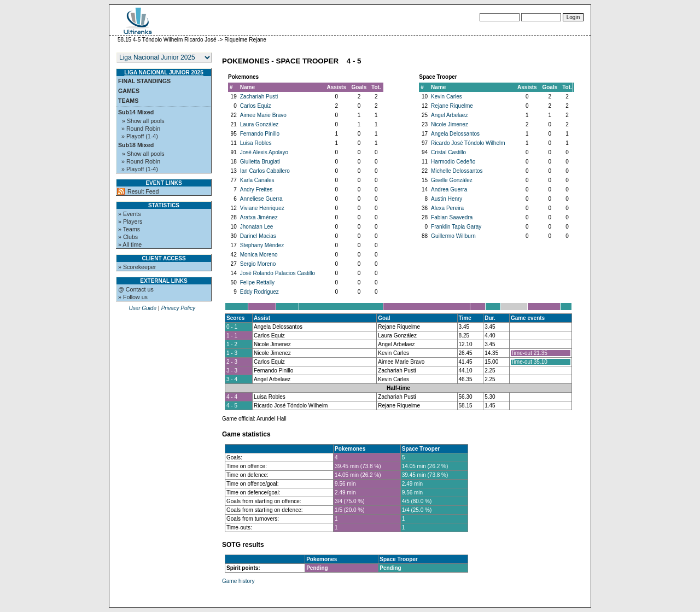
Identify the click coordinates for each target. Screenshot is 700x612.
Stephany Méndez (262, 245)
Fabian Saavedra (452, 217)
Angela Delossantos (455, 134)
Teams (128, 101)
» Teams (129, 229)
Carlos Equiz (256, 106)
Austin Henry (447, 199)
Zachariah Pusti (259, 97)
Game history (238, 581)
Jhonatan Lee (257, 227)
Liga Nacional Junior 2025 (164, 72)
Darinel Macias (258, 236)
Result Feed (143, 191)
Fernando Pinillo (260, 134)
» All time (130, 244)
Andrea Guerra (449, 190)
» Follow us (133, 297)
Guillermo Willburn (453, 236)
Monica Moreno (259, 255)
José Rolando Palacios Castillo (278, 273)
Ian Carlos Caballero (265, 171)
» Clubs (128, 237)
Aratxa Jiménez (259, 217)
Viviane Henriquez (262, 208)
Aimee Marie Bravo (263, 115)
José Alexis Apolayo (264, 152)
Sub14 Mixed (136, 112)
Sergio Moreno (258, 264)
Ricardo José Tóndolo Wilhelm (468, 143)
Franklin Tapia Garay (456, 227)
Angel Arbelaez (449, 115)
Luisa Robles (256, 143)
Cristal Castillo (448, 152)
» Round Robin (141, 129)
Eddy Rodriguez (259, 292)
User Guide (142, 308)
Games (129, 91)
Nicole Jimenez (450, 124)
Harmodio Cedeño (453, 162)
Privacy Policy (178, 308)
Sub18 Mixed (136, 145)
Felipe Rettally (257, 282)
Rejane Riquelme (452, 106)
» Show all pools (143, 121)
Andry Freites (256, 190)
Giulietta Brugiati (260, 162)
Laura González (259, 124)
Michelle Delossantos (457, 171)
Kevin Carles (447, 97)
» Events (129, 214)
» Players (130, 222)
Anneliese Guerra (261, 199)
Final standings (144, 81)
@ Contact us (136, 289)
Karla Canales (257, 180)
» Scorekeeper (137, 267)
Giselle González (452, 180)
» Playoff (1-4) (140, 136)
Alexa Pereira (447, 208)
